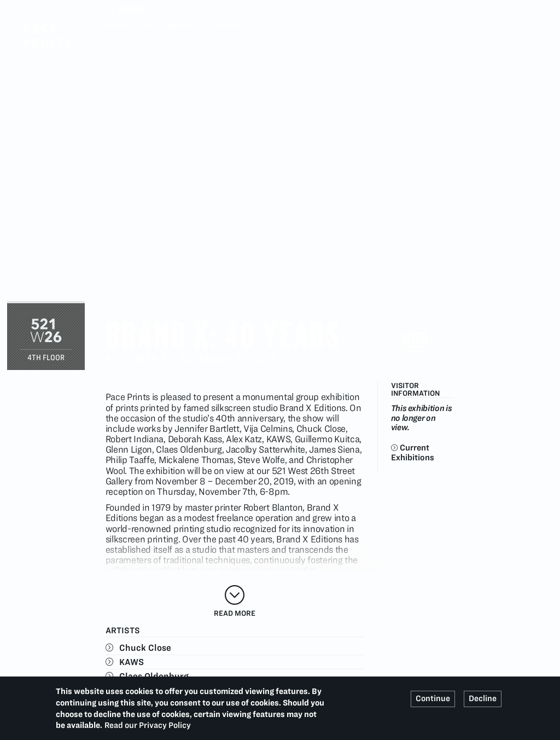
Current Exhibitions (413, 452)
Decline (483, 698)
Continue (433, 698)
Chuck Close (145, 647)
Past (148, 26)
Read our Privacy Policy (148, 725)
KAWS (132, 662)
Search (448, 9)
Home (117, 26)
